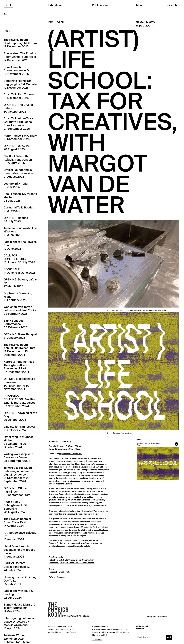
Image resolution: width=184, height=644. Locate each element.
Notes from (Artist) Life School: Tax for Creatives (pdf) (71, 560)
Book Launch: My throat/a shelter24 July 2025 (20, 197)
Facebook (53, 572)
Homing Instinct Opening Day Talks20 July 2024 (20, 581)
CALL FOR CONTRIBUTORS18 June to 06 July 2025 (19, 259)
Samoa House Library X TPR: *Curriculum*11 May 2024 (19, 608)
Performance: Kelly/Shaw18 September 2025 (20, 137)
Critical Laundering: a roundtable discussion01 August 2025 (18, 173)
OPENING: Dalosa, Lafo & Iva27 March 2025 (20, 283)
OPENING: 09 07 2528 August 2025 (17, 148)
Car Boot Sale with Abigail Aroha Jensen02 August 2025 (18, 160)
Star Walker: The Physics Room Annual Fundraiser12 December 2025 (20, 57)
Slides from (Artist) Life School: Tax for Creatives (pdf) (71, 563)
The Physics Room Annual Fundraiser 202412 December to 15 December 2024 (20, 350)
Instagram (152, 617)
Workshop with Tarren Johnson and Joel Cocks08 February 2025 (20, 310)
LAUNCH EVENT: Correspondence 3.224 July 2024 (17, 567)
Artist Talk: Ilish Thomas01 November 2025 (19, 96)
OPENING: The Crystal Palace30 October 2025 (18, 108)
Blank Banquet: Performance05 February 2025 (16, 324)
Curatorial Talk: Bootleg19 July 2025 (19, 209)
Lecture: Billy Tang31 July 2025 (16, 185)
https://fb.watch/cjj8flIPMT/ (71, 454)
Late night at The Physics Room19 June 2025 (20, 245)
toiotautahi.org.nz (73, 546)
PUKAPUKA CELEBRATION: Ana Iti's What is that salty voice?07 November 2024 (19, 401)
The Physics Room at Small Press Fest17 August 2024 (17, 522)
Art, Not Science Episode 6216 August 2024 (20, 536)
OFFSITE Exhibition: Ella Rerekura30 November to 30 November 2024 (19, 384)
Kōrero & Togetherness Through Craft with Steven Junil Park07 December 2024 (19, 367)
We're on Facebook (57, 577)
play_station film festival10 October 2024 (19, 428)
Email (61, 572)
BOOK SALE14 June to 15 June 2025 (20, 271)
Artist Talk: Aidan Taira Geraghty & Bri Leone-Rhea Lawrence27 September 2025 (18, 124)
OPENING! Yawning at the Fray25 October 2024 (20, 416)
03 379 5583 (97, 640)
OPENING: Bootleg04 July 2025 (16, 220)
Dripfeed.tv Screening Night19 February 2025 (18, 297)
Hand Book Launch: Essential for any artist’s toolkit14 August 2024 (19, 551)
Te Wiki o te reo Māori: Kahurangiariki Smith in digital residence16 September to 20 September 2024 (19, 475)
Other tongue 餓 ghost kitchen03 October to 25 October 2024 (18, 442)
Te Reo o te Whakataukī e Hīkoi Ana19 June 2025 (20, 232)
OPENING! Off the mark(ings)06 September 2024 (17, 492)
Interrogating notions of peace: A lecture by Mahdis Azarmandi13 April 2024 (19, 623)
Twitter (68, 572)
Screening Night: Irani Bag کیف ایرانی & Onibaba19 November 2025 (20, 84)
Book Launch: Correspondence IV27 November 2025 (16, 71)
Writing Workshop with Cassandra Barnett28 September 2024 (18, 458)
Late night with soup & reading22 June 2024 (18, 594)
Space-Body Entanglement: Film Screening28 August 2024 (16, 507)
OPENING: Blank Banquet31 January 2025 (20, 336)
